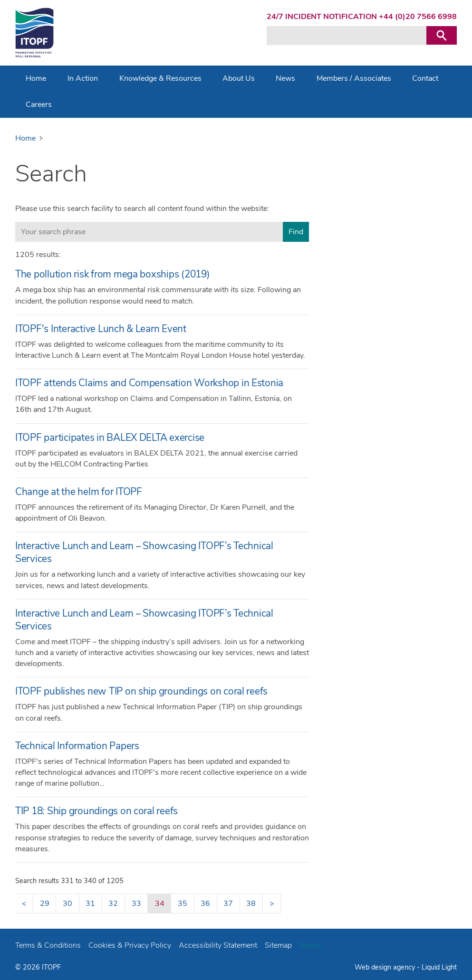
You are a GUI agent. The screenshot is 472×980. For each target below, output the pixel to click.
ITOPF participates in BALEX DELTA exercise (110, 438)
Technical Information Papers (77, 746)
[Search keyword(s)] (347, 36)
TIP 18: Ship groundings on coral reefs (96, 811)
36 (205, 904)
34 (160, 904)
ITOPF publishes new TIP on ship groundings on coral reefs (141, 691)
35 (183, 904)
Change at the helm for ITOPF (79, 492)
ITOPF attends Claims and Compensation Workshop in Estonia (149, 383)
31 (90, 904)
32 (113, 904)
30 (67, 904)
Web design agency (386, 967)
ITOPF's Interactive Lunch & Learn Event (101, 329)
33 (136, 904)
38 (251, 904)
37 (228, 904)
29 (45, 904)
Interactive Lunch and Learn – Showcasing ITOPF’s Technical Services (144, 552)
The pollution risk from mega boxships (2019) (113, 274)
